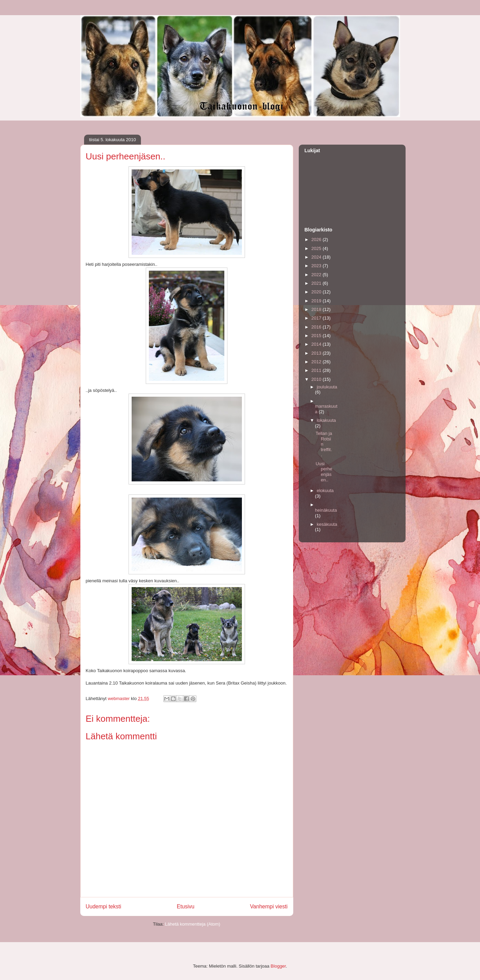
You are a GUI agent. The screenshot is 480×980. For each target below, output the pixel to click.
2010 (317, 379)
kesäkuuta (327, 524)
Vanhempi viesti (269, 906)
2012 (317, 362)
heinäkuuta (326, 510)
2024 (317, 257)
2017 (317, 318)
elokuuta (325, 491)
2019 (317, 301)
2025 (317, 248)
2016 (317, 327)
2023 (317, 266)
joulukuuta (327, 387)
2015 (317, 336)
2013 (317, 353)
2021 (317, 283)
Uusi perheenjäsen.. (324, 472)
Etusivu (186, 906)
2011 (317, 370)
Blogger (278, 966)
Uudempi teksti (104, 906)
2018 (317, 309)
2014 (317, 344)
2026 (317, 239)
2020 (317, 292)
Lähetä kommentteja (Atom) (193, 924)
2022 (317, 275)
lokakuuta (326, 420)
